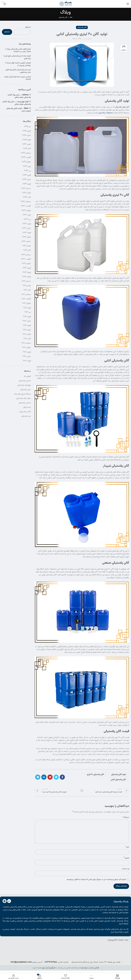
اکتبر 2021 (27, 290)
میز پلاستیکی (26, 416)
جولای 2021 (27, 303)
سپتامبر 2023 (26, 202)
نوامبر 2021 (27, 286)
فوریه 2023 (27, 233)
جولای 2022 (26, 264)
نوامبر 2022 (27, 246)
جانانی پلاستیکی (25, 381)
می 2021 (28, 312)
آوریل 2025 (27, 131)
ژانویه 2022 (27, 277)
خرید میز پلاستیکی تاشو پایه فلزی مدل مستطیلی (18, 71)
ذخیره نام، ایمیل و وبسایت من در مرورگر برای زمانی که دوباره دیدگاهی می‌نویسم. (96, 880)
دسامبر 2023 (26, 188)
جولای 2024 (26, 162)
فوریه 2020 (27, 361)
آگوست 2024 (26, 157)
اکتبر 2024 (27, 149)
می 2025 (27, 126)
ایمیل (126, 858)
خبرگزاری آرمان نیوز (49, 968)
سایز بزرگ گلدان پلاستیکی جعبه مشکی (19, 96)
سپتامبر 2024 (26, 153)
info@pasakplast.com (21, 962)
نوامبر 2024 (27, 144)
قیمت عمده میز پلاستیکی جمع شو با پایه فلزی (17, 57)
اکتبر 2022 (27, 250)
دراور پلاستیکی (26, 390)
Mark (26, 108)
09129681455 (51, 962)
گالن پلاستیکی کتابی (118, 780)
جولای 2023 (26, 211)
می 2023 (27, 219)
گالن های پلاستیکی (122, 107)
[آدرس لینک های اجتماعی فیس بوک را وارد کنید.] (62, 777)
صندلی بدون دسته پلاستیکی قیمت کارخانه (17, 78)
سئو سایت (84, 968)
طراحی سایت (94, 968)
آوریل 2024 (27, 175)
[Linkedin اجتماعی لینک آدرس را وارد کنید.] (44, 777)
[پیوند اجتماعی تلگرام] (38, 777)
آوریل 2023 (27, 224)
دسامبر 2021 (26, 281)
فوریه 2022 (27, 272)
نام (127, 848)
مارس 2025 (27, 135)
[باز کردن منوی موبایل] (128, 4)
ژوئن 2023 (27, 215)
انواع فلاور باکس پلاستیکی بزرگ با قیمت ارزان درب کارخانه (18, 50)
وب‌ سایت (125, 869)
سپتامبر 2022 (26, 255)
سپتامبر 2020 (26, 343)
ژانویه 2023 (26, 237)
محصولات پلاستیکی (106, 113)
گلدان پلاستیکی (25, 412)
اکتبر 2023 (27, 197)
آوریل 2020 (27, 352)
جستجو (28, 27)
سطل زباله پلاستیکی (23, 398)
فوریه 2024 (27, 184)
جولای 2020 (27, 347)
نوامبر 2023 (27, 193)
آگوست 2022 (26, 259)
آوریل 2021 (27, 317)
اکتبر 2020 (27, 339)
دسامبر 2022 (26, 241)
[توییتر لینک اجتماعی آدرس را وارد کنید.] (56, 777)
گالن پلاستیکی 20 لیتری (95, 774)
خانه (71, 18)
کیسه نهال (27, 407)
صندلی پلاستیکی (25, 403)
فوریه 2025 (27, 140)
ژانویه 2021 (27, 330)
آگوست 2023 (26, 206)
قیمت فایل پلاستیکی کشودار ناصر (19, 110)
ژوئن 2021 (27, 308)
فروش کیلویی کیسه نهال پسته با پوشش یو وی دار (18, 64)
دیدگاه (126, 818)
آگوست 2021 (26, 299)
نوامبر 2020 (27, 334)
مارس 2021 (27, 321)
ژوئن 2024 (27, 166)
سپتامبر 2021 (26, 294)
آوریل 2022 (27, 268)
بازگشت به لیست (82, 791)
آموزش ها (27, 376)
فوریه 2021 (27, 325)
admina (25, 95)
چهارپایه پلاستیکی (24, 385)
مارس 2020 (27, 356)
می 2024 (27, 171)
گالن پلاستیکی (63, 17)
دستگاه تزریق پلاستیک (23, 394)
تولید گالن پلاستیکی (118, 774)
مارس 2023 (26, 228)
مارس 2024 (27, 179)
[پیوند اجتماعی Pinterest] (50, 777)
